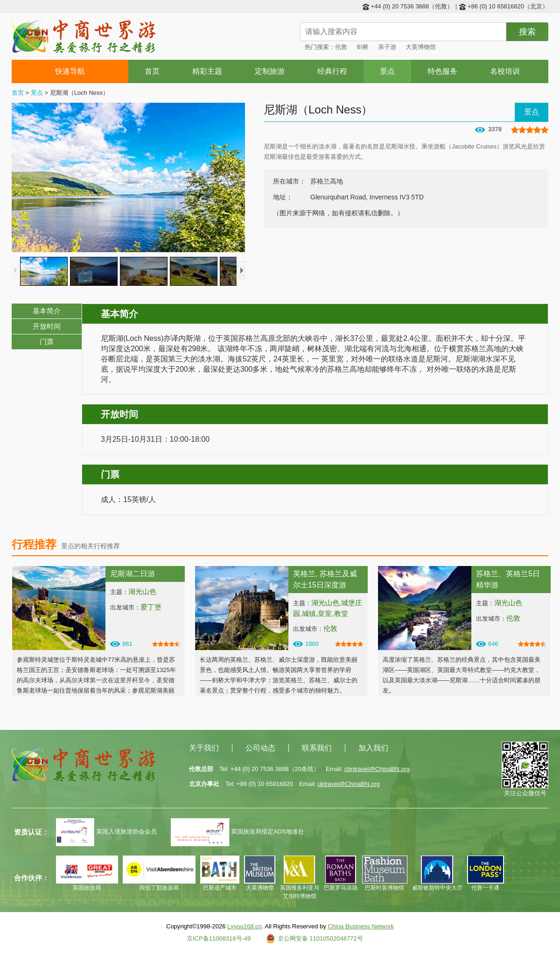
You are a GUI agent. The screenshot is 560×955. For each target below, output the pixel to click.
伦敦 (341, 47)
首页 (152, 71)
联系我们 (317, 748)
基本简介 (47, 311)
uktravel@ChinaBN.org (349, 784)
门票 (47, 342)
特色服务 (442, 71)
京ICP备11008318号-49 (219, 938)
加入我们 (373, 748)
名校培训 (505, 71)
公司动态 (260, 748)
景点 (387, 71)
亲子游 (387, 47)
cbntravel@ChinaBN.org (377, 769)
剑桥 (363, 47)
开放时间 (47, 326)
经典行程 (332, 71)
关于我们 (204, 748)
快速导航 (70, 71)
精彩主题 (207, 71)
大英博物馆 (421, 47)
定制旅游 (270, 71)
